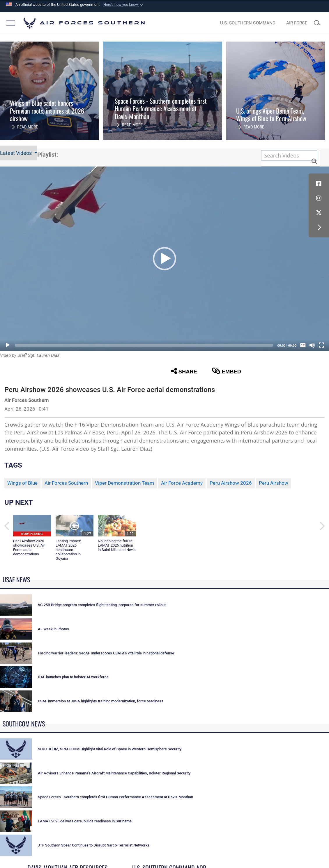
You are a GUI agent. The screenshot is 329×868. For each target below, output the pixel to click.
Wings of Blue (22, 483)
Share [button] (184, 371)
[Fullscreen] (321, 345)
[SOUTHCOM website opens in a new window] (248, 23)
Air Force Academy (182, 483)
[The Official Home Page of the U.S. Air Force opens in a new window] (297, 23)
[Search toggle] (319, 23)
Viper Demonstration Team (124, 483)
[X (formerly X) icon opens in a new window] (319, 213)
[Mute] (312, 345)
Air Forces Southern (66, 483)
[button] (124, 5)
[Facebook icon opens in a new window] (319, 184)
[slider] (144, 345)
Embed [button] (226, 371)
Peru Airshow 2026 (231, 483)
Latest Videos (16, 153)
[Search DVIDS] (289, 156)
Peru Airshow (274, 483)
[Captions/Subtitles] (303, 345)
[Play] (8, 345)
